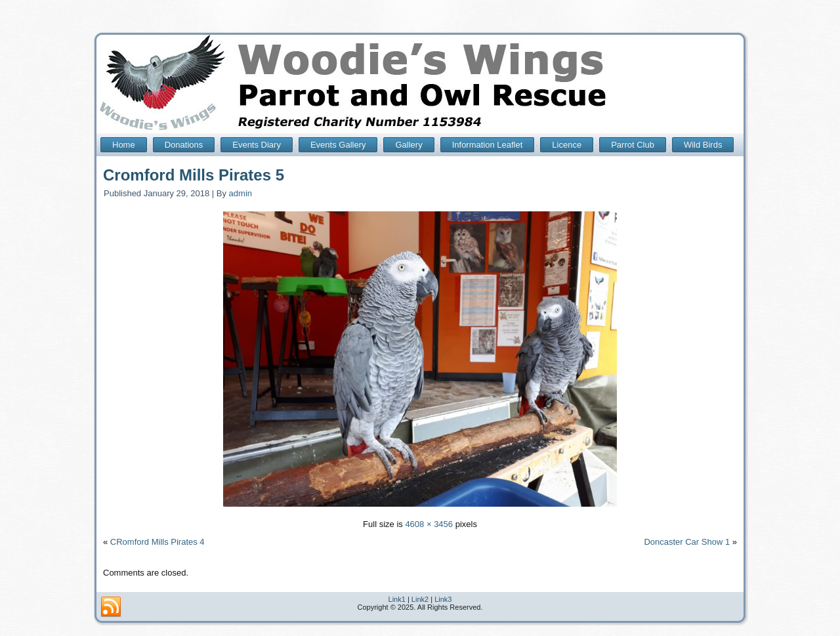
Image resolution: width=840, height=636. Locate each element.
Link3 (443, 599)
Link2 (420, 599)
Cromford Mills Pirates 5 (194, 175)
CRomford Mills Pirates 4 (157, 542)
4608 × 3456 (429, 524)
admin (241, 193)
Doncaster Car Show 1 (687, 542)
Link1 (397, 599)
